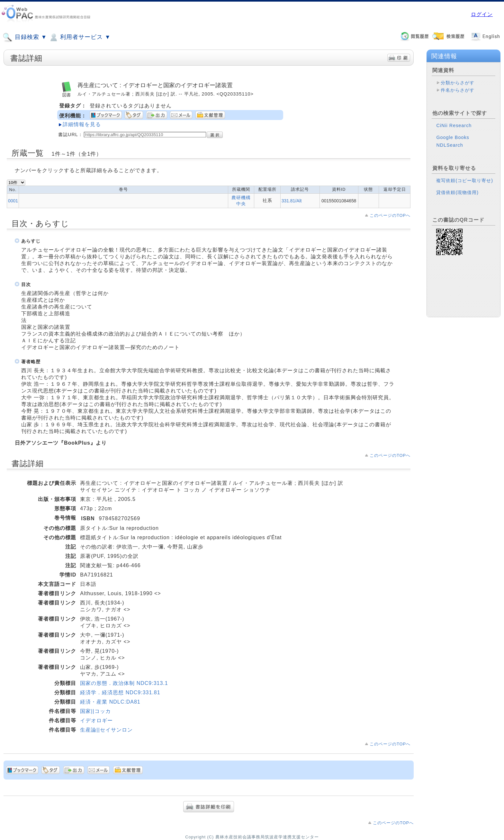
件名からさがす (458, 90)
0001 (13, 201)
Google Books (453, 137)
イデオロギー (96, 720)
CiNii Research (454, 125)
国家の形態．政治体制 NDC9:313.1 (124, 683)
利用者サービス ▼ (80, 37)
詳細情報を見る (82, 124)
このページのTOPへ (390, 215)
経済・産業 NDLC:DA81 (110, 702)
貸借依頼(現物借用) (457, 192)
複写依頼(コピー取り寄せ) (465, 180)
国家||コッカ (95, 711)
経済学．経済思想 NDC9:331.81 (120, 692)
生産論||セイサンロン (106, 730)
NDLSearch (450, 145)
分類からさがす (458, 83)
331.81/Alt (292, 201)
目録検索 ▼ (25, 37)
